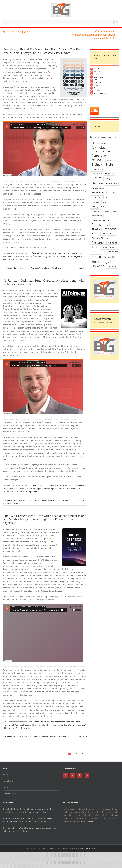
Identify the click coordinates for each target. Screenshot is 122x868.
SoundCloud (98, 69)
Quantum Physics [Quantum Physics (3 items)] (100, 238)
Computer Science (54, 500)
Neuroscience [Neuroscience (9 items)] (100, 220)
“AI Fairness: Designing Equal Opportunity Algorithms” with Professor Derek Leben (44, 282)
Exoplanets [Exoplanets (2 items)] (110, 174)
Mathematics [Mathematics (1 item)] (96, 202)
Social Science (56, 268)
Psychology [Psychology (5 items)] (108, 234)
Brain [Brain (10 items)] (109, 165)
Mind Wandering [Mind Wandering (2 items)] (109, 211)
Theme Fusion (90, 848)
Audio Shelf (8, 781)
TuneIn (97, 88)
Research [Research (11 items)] (98, 243)
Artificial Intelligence (41, 500)
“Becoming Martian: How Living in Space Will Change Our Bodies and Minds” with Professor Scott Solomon (28, 820)
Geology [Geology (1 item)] (107, 179)
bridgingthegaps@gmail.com (82, 821)
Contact (6, 787)
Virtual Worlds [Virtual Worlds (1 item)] (112, 267)
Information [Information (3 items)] (112, 184)
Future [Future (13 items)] (97, 178)
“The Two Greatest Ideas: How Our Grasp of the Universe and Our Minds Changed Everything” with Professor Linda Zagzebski (45, 519)
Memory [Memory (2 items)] (95, 207)
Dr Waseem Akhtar (11, 268)
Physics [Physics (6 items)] (96, 229)
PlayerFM (97, 82)
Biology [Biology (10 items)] (97, 165)
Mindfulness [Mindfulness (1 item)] (95, 211)
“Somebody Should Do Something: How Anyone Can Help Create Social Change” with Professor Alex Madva (42, 51)
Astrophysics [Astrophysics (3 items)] (98, 160)
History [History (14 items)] (97, 183)
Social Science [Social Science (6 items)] (109, 251)
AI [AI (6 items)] (93, 143)
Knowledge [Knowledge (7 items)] (98, 192)
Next (84, 754)
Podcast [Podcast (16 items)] (110, 229)
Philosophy (35, 268)
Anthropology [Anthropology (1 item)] (101, 143)
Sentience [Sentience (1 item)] (95, 252)
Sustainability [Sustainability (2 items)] (110, 257)
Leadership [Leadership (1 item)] (112, 193)
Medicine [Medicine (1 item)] (106, 202)
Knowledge (44, 736)
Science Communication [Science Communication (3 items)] (103, 247)
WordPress (81, 848)
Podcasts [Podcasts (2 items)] (95, 234)
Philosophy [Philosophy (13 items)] (100, 225)
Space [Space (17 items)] (96, 256)
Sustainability (17, 503)
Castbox (97, 91)
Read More (82, 268)
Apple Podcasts (99, 72)
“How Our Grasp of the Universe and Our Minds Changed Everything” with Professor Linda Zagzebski (59, 667)
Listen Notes (99, 77)
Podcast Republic (100, 93)
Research (48, 268)
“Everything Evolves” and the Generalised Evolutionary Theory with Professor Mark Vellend (30, 829)
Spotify (97, 85)
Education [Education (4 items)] (97, 173)
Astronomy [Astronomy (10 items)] (99, 155)
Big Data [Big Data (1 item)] (109, 160)
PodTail (97, 80)
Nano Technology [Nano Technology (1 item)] (97, 216)
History (38, 736)
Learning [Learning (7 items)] (97, 197)
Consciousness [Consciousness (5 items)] (99, 169)
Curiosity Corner (9, 794)
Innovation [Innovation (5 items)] (98, 188)
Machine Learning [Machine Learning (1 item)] (111, 198)
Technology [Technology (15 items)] (100, 262)
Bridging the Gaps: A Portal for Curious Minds (16, 181)
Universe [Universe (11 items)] (98, 266)
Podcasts (42, 268)
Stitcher (97, 74)
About (5, 775)
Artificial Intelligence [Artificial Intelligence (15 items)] (101, 149)
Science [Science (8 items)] (113, 243)
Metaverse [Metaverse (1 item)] (105, 207)
